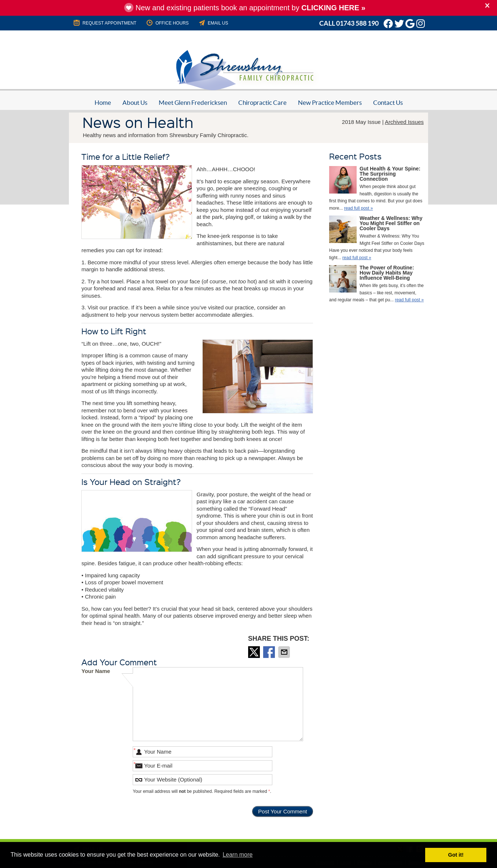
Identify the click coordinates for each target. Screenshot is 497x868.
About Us (135, 102)
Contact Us (388, 102)
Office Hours (167, 23)
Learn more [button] (238, 855)
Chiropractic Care (262, 102)
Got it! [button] (456, 855)
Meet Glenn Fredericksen (193, 102)
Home (103, 102)
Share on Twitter (255, 652)
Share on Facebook (270, 652)
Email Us (213, 23)
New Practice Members (330, 102)
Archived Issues (404, 122)
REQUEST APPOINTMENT (104, 23)
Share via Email (285, 652)
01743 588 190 (357, 23)
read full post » (359, 208)
